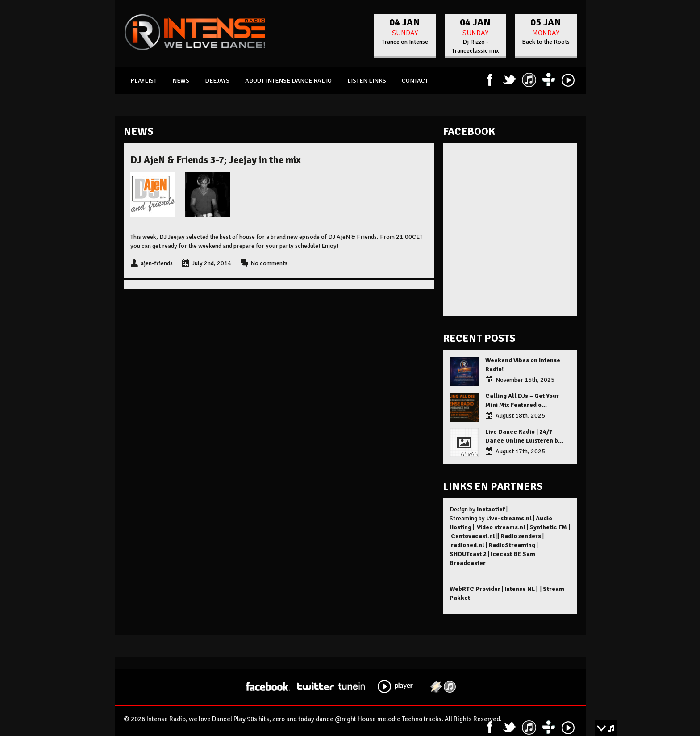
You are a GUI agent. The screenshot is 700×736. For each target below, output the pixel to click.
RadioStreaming (512, 545)
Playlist (144, 81)
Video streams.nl (501, 527)
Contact (415, 81)
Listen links (367, 81)
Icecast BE (506, 554)
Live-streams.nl (509, 518)
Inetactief (491, 509)
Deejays (217, 81)
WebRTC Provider (475, 589)
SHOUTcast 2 (468, 554)
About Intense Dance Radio (288, 81)
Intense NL (520, 589)
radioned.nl (468, 545)
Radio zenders (521, 536)
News (181, 81)
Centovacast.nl (473, 536)
